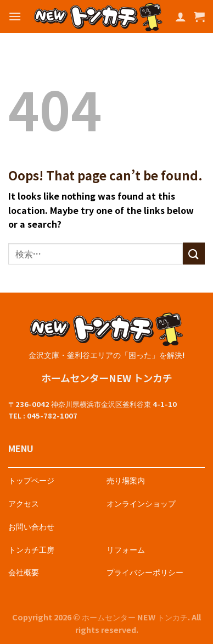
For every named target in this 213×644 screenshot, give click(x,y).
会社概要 (24, 572)
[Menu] (15, 16)
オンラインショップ (141, 503)
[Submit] (194, 253)
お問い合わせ (31, 526)
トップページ (31, 480)
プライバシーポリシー (145, 572)
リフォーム (126, 549)
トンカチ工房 (31, 549)
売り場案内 (126, 480)
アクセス (24, 503)
